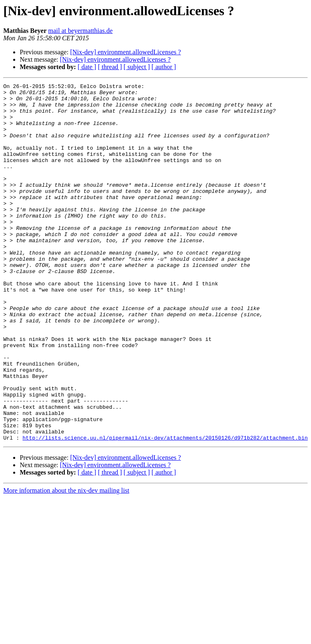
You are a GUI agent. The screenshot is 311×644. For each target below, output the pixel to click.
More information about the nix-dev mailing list (66, 562)
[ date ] (87, 67)
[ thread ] (110, 67)
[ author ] (164, 67)
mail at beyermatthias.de (80, 31)
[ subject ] (137, 67)
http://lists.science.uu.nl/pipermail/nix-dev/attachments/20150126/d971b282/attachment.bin (165, 509)
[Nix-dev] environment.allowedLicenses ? (126, 52)
